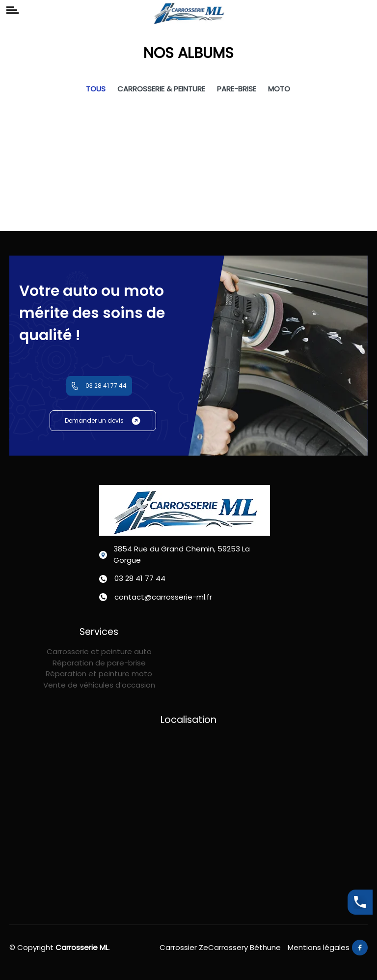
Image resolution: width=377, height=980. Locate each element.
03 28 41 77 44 (99, 386)
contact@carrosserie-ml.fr (163, 597)
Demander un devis (103, 421)
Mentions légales (319, 947)
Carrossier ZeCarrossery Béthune (220, 947)
